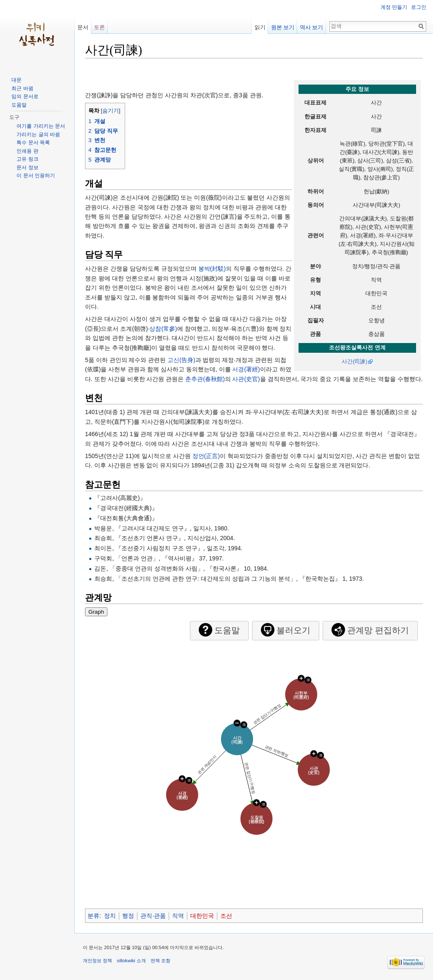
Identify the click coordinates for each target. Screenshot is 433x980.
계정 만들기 (394, 7)
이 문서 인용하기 (36, 176)
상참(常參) (163, 329)
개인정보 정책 (97, 961)
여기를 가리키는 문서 (41, 126)
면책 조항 (160, 961)
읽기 (260, 27)
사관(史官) (246, 379)
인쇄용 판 (27, 151)
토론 (99, 27)
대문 (16, 80)
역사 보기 (312, 27)
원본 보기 (283, 27)
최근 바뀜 (22, 88)
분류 (93, 916)
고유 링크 (27, 159)
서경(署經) (246, 369)
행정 (128, 916)
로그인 (419, 7)
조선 (226, 916)
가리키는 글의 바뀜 (38, 135)
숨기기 (111, 111)
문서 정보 (27, 167)
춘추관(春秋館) (205, 379)
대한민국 (202, 916)
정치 (110, 916)
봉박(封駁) (212, 269)
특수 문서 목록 (33, 143)
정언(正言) (206, 456)
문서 (83, 27)
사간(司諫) (354, 362)
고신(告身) (181, 360)
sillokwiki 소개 (131, 961)
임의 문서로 (25, 96)
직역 (178, 916)
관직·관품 (153, 916)
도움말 (19, 105)
